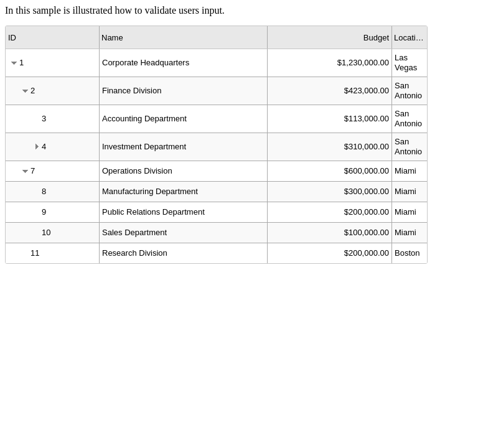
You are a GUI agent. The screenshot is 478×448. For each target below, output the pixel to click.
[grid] (216, 145)
